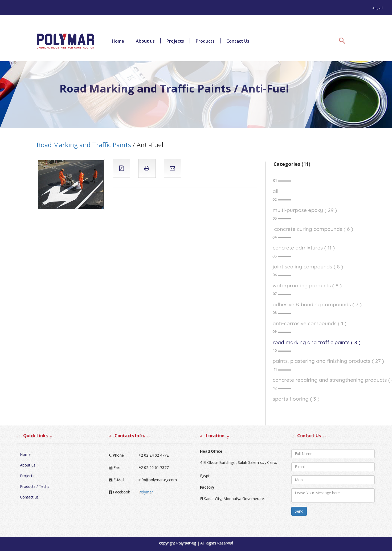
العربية (377, 8)
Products (205, 41)
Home (118, 41)
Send (299, 511)
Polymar (146, 492)
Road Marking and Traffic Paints (84, 145)
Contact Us (238, 41)
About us (145, 41)
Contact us (29, 497)
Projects (175, 41)
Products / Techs (35, 486)
